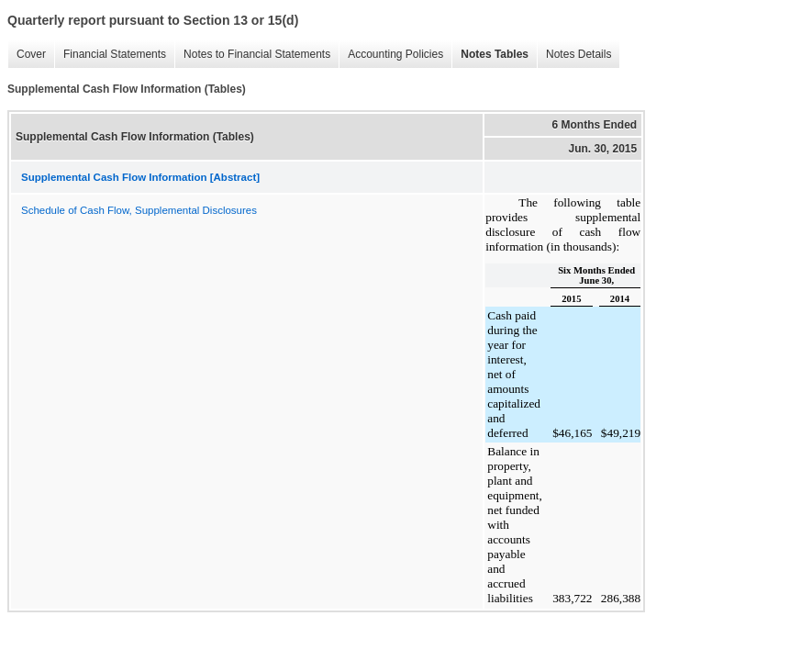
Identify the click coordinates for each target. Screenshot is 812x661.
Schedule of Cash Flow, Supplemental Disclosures (139, 210)
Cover (31, 54)
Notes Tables (495, 54)
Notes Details (578, 54)
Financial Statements (115, 54)
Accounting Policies (395, 54)
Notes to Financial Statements (257, 54)
